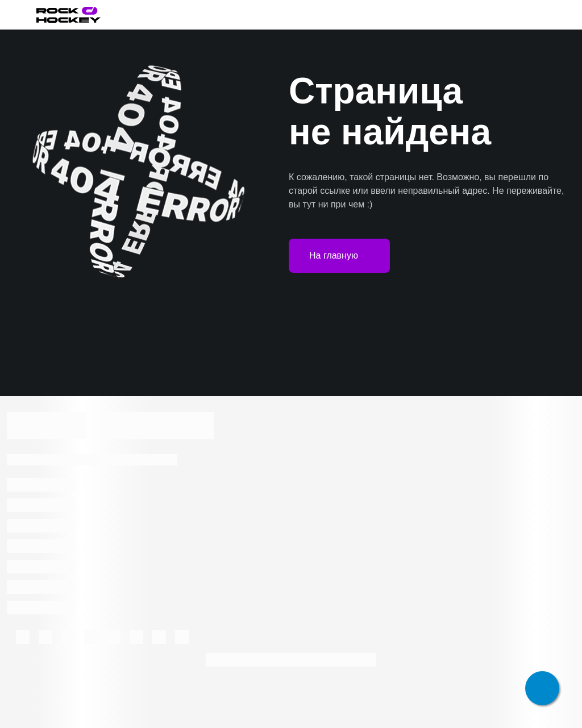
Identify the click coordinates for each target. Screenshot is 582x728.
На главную (339, 256)
